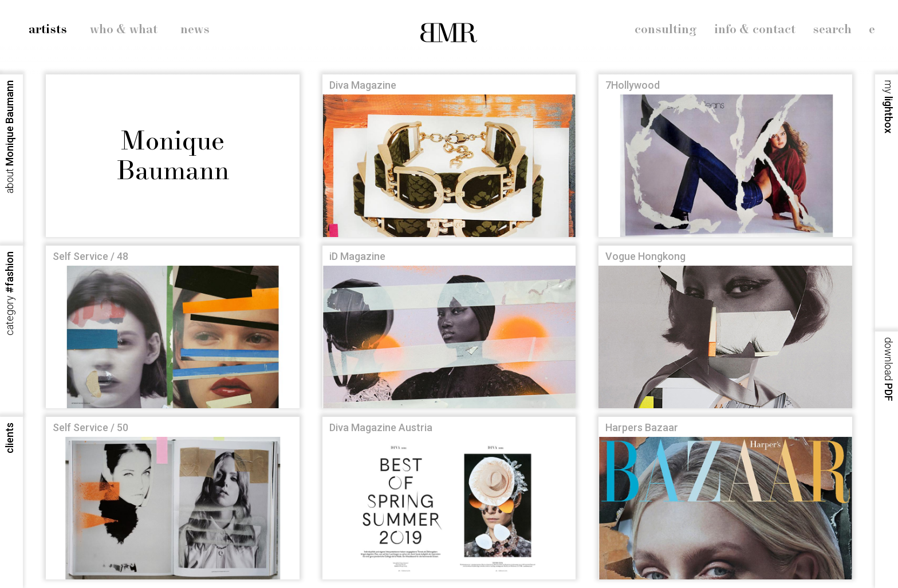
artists (48, 30)
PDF (889, 369)
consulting (666, 30)
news (195, 30)
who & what (124, 30)
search (832, 30)
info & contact (755, 30)
